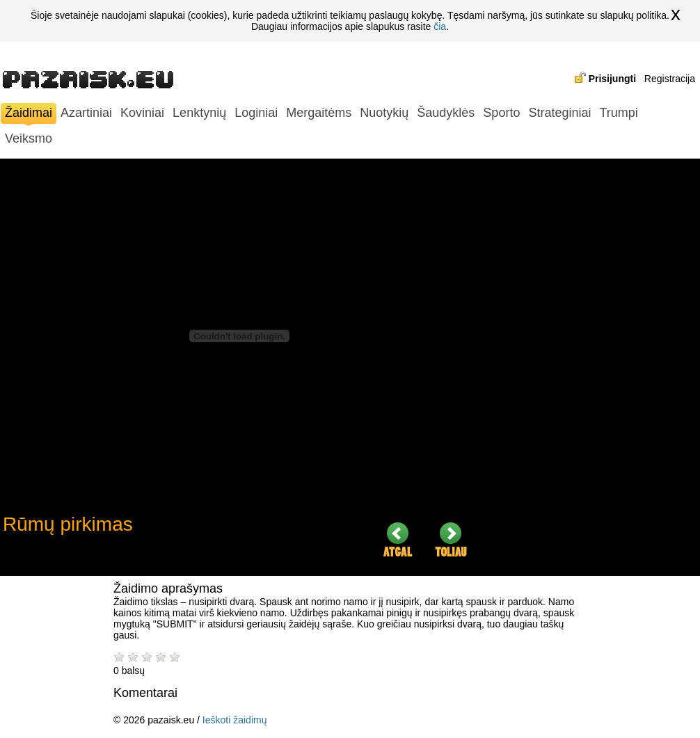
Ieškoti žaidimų (235, 720)
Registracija (670, 79)
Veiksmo (29, 138)
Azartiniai (86, 113)
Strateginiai (559, 113)
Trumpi (618, 113)
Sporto (501, 113)
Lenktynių (199, 113)
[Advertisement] (594, 367)
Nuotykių (384, 113)
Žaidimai (29, 114)
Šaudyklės (446, 113)
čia (440, 26)
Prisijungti (612, 79)
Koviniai (142, 113)
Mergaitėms (319, 113)
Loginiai (256, 113)
